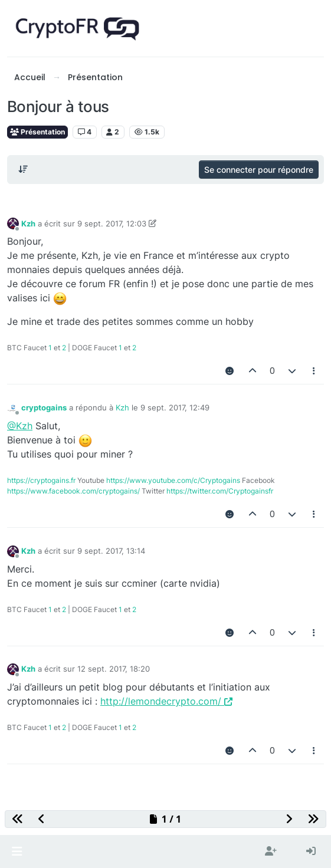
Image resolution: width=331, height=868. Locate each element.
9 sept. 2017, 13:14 (111, 551)
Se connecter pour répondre (259, 170)
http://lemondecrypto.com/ (166, 701)
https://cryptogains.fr (41, 480)
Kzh (28, 223)
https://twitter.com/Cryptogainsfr (220, 491)
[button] (17, 851)
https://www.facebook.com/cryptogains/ (73, 491)
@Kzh (20, 426)
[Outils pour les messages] (314, 371)
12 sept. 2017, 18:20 (114, 669)
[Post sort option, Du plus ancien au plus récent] (23, 169)
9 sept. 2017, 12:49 (175, 407)
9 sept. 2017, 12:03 (112, 223)
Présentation (37, 132)
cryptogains (44, 407)
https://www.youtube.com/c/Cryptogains (173, 480)
